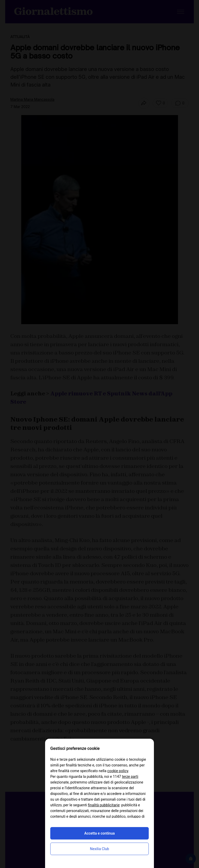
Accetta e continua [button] (99, 833)
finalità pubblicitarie (104, 805)
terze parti (130, 777)
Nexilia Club (99, 849)
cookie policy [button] (118, 771)
